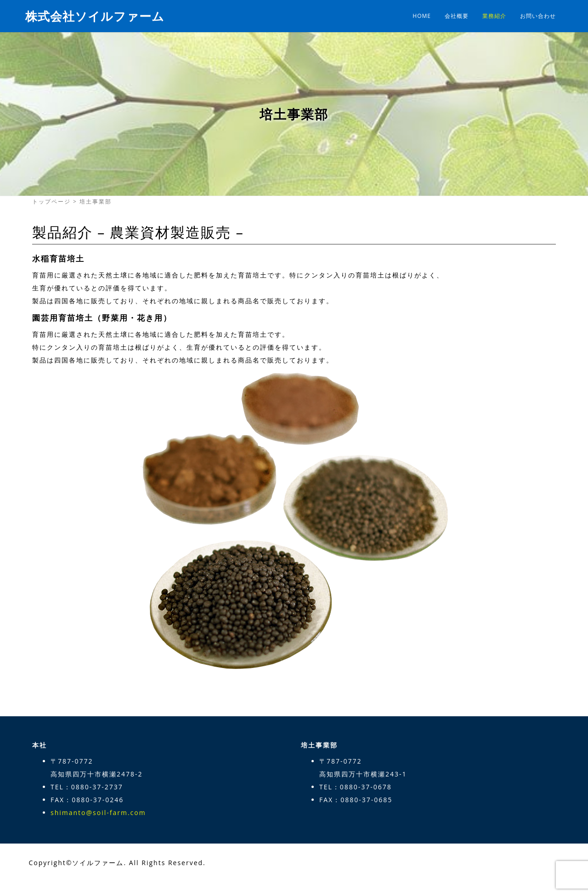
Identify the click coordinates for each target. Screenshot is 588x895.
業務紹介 (494, 16)
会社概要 (457, 16)
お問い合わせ (538, 16)
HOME (422, 16)
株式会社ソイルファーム (95, 16)
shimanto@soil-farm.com (98, 813)
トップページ (51, 201)
